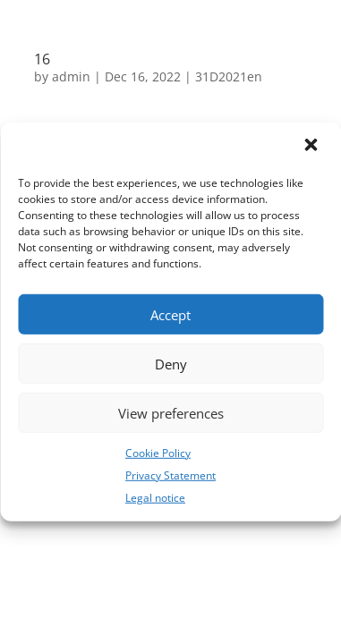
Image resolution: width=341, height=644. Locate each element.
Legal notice (155, 497)
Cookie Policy (158, 453)
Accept (170, 314)
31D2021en (229, 76)
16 (42, 59)
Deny (171, 363)
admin (71, 76)
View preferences (171, 412)
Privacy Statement (170, 475)
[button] (312, 147)
